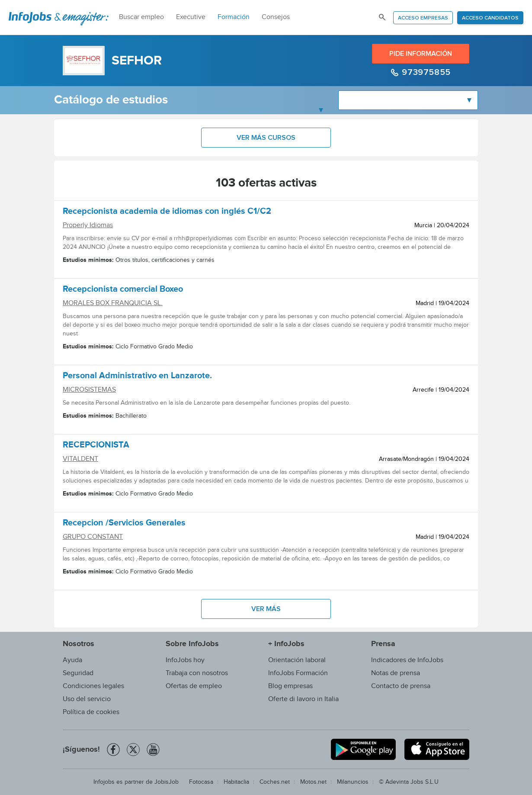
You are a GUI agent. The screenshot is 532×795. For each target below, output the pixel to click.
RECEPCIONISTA (96, 446)
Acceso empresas (423, 18)
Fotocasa (201, 782)
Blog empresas (290, 686)
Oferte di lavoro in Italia (303, 699)
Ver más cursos (266, 138)
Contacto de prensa (401, 686)
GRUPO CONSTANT (93, 537)
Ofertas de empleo (194, 686)
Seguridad (78, 673)
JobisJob (167, 782)
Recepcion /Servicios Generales (124, 524)
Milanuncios (353, 782)
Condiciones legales (93, 686)
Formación (234, 17)
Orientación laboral (297, 660)
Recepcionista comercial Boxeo (123, 290)
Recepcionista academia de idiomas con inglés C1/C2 (167, 212)
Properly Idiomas (88, 225)
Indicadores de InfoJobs (407, 660)
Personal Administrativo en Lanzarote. (137, 377)
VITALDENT (80, 459)
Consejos (276, 17)
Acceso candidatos (490, 18)
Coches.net (275, 782)
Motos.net (313, 782)
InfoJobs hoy (185, 660)
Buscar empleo (141, 17)
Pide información (421, 54)
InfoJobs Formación (298, 673)
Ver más (266, 609)
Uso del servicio (87, 699)
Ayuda (72, 660)
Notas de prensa (396, 673)
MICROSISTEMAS (89, 390)
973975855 (425, 72)
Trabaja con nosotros (197, 673)
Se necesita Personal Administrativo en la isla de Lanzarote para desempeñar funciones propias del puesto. (207, 403)
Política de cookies (91, 712)
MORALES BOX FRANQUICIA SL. (113, 303)
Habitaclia (236, 782)
